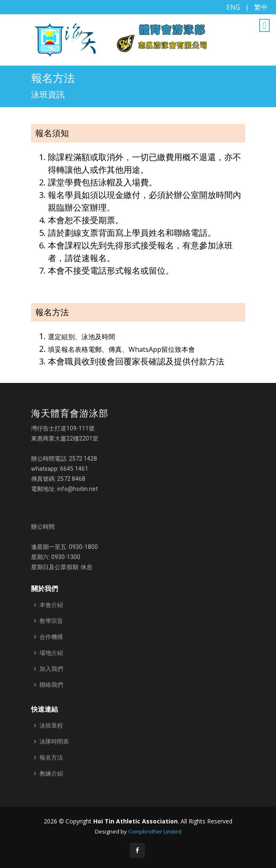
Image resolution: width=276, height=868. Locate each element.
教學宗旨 (51, 621)
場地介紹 (51, 653)
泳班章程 (51, 726)
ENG (233, 7)
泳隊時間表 (54, 741)
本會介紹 (51, 605)
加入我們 (51, 669)
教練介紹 (51, 773)
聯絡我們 (51, 685)
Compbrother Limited (155, 831)
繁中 (261, 7)
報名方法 (51, 757)
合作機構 (51, 637)
